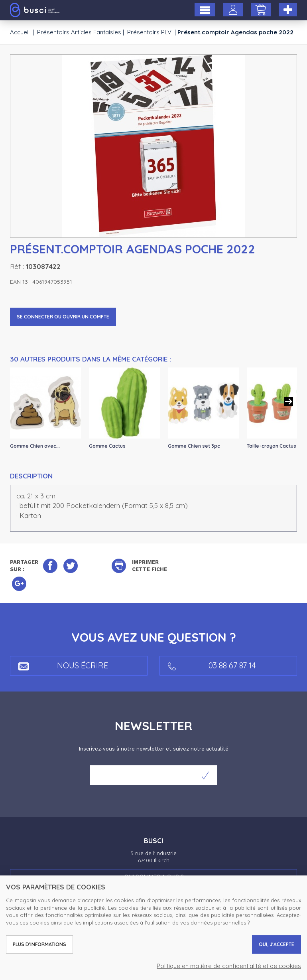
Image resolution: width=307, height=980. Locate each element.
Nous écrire (63, 665)
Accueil (20, 32)
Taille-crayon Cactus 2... (275, 446)
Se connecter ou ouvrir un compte (63, 317)
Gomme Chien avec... (35, 446)
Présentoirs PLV (149, 32)
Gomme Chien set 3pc (194, 446)
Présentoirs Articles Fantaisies (79, 32)
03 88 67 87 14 (212, 665)
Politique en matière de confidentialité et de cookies (229, 966)
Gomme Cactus (107, 446)
